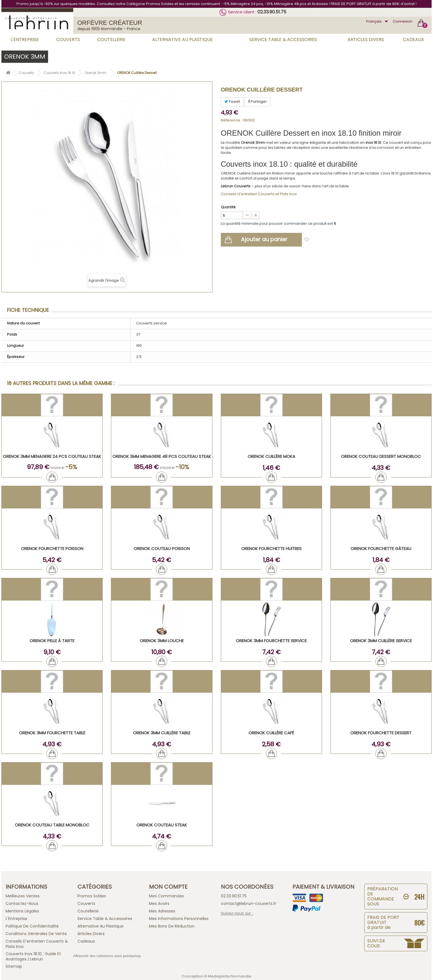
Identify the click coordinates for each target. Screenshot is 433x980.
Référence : (231, 120)
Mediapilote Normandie (230, 976)
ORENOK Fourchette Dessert (381, 733)
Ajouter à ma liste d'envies (337, 240)
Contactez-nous (22, 903)
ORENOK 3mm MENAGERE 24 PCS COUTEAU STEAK (52, 456)
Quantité (228, 207)
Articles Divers (366, 40)
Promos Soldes (92, 896)
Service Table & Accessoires (283, 40)
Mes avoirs (159, 903)
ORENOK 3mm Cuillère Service (381, 641)
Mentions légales (22, 911)
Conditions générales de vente (36, 934)
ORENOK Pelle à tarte (52, 641)
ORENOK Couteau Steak (162, 825)
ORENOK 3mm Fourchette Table (52, 733)
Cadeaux (413, 40)
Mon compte (168, 887)
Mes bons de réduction (172, 926)
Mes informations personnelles (179, 919)
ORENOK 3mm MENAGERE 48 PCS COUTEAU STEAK (162, 456)
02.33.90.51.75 (272, 12)
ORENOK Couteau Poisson (162, 548)
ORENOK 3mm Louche (162, 641)
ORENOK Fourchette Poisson (52, 548)
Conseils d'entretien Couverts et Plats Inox (259, 194)
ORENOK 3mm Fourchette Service (271, 641)
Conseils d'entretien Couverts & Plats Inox (37, 944)
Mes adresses (162, 911)
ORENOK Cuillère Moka (271, 456)
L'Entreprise (25, 40)
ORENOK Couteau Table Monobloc (52, 825)
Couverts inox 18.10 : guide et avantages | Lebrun (33, 956)
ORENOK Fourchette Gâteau (381, 548)
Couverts (68, 40)
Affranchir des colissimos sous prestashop (107, 956)
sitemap (14, 966)
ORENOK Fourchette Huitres (271, 548)
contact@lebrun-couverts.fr (249, 903)
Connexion (403, 21)
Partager (257, 101)
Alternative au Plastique (182, 40)
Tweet (232, 101)
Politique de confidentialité (32, 926)
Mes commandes (166, 896)
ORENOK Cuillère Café (271, 733)
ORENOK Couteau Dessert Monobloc (381, 456)
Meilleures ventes (23, 896)
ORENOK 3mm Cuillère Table (162, 733)
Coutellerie (111, 40)
